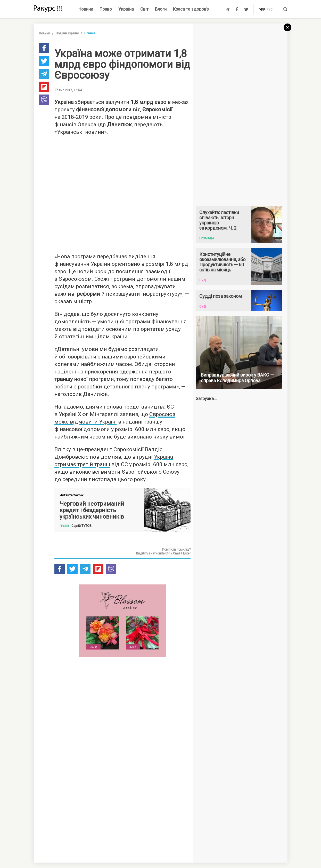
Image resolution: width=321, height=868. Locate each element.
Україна (126, 9)
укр (262, 10)
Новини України (67, 33)
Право (106, 9)
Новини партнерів (67, 787)
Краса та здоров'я (191, 9)
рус (270, 10)
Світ (144, 9)
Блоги (161, 9)
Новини (86, 9)
